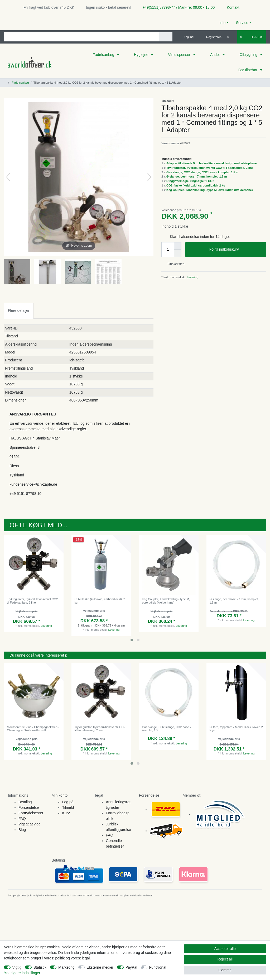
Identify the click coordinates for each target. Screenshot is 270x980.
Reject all (225, 959)
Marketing (66, 967)
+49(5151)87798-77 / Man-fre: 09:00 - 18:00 (177, 7)
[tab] (19, 311)
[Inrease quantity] (178, 246)
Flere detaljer (19, 310)
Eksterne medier (100, 967)
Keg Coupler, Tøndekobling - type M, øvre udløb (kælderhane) (210, 190)
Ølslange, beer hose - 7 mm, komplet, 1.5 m (197, 176)
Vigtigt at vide (30, 824)
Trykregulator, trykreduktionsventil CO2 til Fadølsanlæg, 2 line (210, 168)
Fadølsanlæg (104, 55)
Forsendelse (29, 807)
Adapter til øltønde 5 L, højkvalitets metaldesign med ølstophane (212, 163)
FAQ (22, 819)
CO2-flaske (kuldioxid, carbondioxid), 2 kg (196, 185)
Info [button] (222, 23)
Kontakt (231, 7)
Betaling (25, 802)
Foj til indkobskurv (236, 250)
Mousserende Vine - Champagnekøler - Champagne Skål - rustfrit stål (33, 729)
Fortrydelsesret (31, 813)
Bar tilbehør (248, 70)
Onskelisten (174, 264)
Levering (192, 277)
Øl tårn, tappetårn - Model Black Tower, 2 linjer (236, 729)
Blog (22, 830)
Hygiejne (142, 55)
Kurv (66, 813)
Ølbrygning (249, 55)
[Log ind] (186, 37)
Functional (158, 967)
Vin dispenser (180, 55)
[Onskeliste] (231, 37)
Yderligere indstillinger (22, 973)
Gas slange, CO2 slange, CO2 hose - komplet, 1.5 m (202, 172)
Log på (68, 802)
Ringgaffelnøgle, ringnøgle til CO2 (190, 181)
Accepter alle (225, 949)
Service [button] (242, 23)
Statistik (40, 967)
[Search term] (81, 37)
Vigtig (17, 967)
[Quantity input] (168, 250)
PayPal (131, 967)
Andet (215, 55)
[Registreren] (211, 37)
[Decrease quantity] (178, 253)
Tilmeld (68, 807)
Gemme (225, 970)
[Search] (166, 37)
